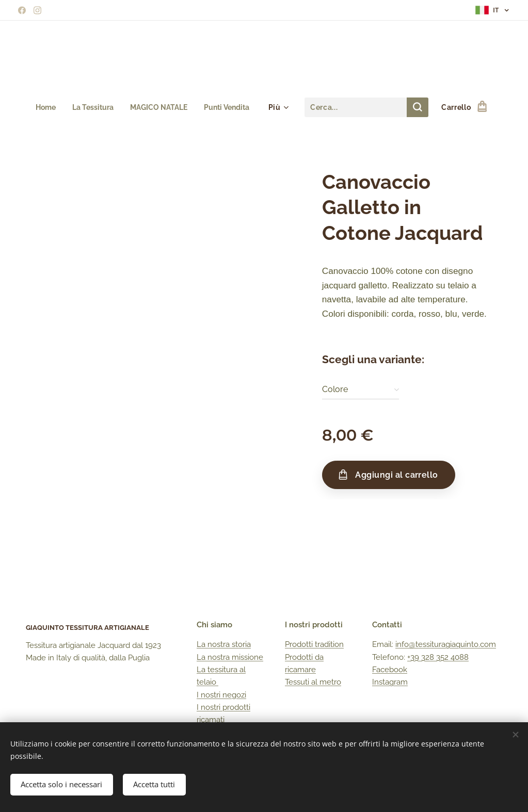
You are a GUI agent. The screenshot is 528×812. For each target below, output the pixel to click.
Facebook (390, 670)
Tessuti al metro (313, 682)
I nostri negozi (221, 695)
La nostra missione (230, 657)
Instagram (390, 682)
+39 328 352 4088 (438, 657)
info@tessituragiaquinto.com (446, 644)
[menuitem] (43, 107)
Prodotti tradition (314, 644)
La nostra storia (224, 644)
